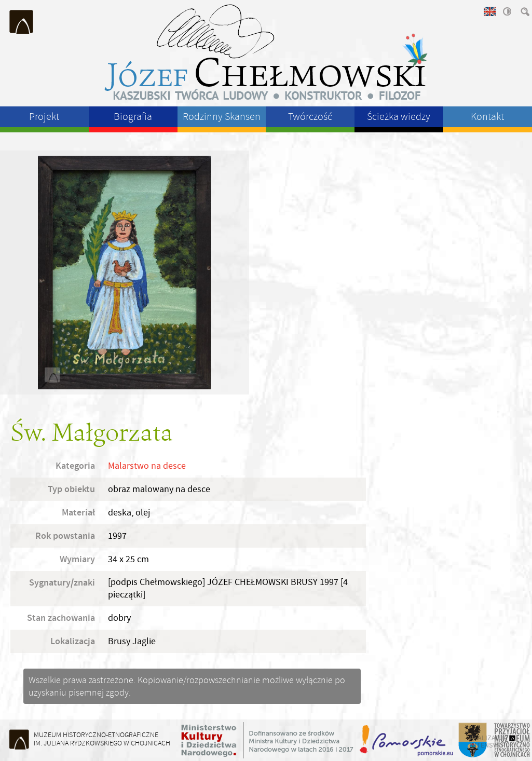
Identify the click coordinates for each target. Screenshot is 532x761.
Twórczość (310, 117)
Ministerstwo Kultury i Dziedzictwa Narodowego (267, 740)
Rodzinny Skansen (222, 117)
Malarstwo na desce (147, 466)
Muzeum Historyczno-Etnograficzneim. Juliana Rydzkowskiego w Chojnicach (102, 739)
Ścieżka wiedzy (399, 117)
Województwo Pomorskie (407, 740)
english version (489, 11)
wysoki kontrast (507, 11)
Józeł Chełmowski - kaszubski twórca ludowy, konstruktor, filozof (266, 52)
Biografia (133, 117)
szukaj (524, 11)
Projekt (44, 117)
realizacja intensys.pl (489, 741)
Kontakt (487, 117)
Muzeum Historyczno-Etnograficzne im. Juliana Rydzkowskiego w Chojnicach (22, 22)
